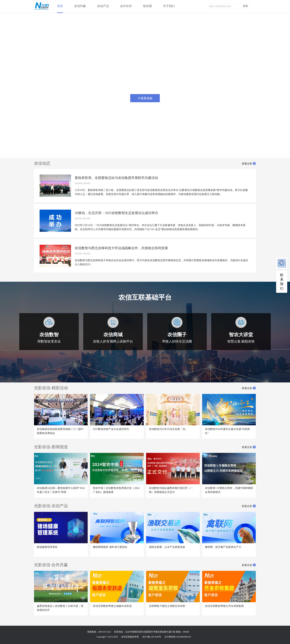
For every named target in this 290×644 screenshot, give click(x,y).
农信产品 (103, 6)
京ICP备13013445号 (152, 637)
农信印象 (80, 6)
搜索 (245, 6)
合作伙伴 (126, 6)
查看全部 (249, 164)
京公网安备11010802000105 (178, 637)
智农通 (147, 6)
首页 (60, 6)
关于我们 (169, 6)
